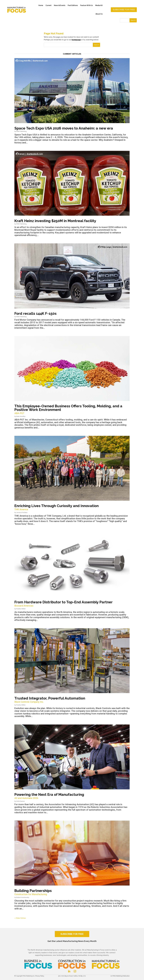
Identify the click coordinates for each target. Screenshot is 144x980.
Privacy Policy (40, 976)
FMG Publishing (21, 131)
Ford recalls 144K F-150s (35, 313)
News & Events (60, 5)
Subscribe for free (124, 10)
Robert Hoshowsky (23, 897)
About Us (99, 14)
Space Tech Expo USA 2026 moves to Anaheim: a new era (64, 128)
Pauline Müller (21, 609)
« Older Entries (20, 918)
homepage (76, 40)
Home (41, 5)
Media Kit (99, 5)
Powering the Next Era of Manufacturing (72, 796)
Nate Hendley (21, 416)
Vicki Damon (20, 801)
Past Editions (73, 5)
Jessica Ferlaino (22, 512)
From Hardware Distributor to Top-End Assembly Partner (72, 604)
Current (48, 5)
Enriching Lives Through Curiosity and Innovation (72, 507)
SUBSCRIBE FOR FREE (72, 934)
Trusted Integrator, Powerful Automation (72, 700)
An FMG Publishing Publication (120, 976)
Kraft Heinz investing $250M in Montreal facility (55, 221)
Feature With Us (87, 5)
